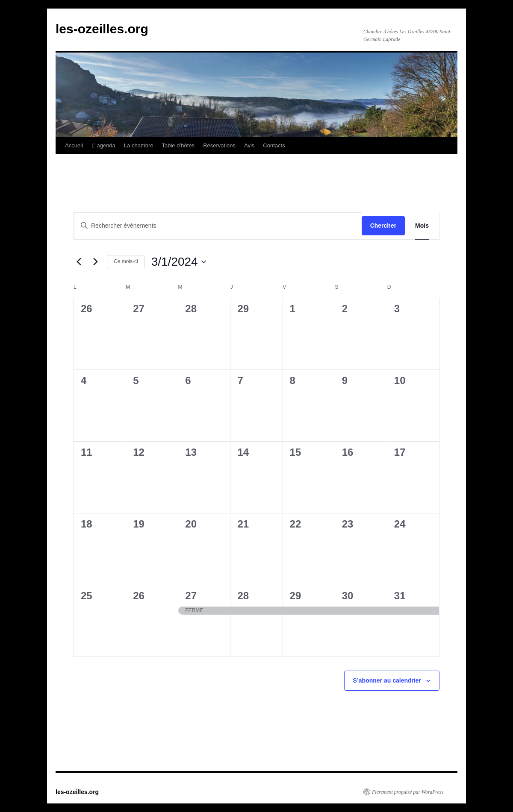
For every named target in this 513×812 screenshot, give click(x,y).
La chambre (139, 145)
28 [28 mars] (243, 596)
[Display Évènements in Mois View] (422, 226)
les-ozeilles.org (102, 29)
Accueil (74, 145)
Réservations (219, 145)
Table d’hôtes (178, 145)
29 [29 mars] (296, 596)
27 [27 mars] (191, 596)
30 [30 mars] (348, 596)
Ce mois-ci (126, 261)
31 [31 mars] (400, 596)
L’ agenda (103, 145)
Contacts (274, 145)
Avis (249, 145)
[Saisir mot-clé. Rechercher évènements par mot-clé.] (218, 226)
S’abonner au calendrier (387, 680)
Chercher (383, 226)
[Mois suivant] (95, 262)
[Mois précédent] (79, 262)
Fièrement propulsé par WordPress (408, 792)
